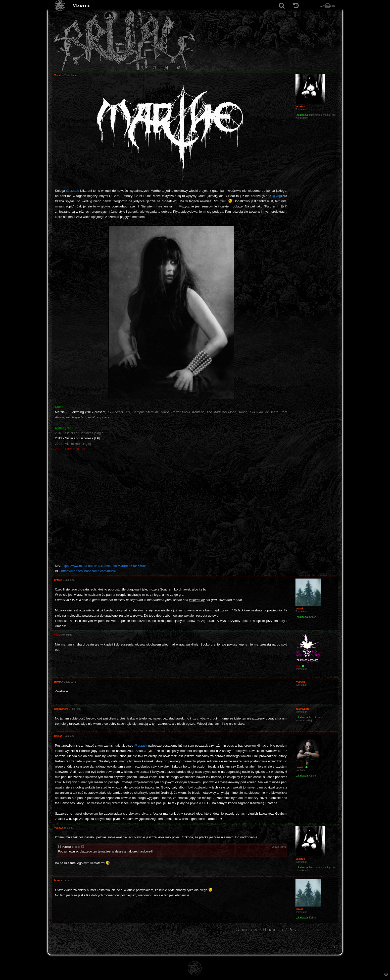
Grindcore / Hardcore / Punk (267, 929)
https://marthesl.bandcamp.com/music (88, 571)
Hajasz (67, 847)
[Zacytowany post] (83, 847)
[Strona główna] (60, 6)
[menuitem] (335, 946)
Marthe (81, 5)
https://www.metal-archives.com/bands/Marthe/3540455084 (104, 566)
